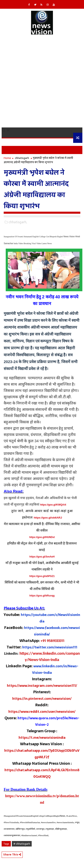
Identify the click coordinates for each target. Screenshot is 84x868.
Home (7, 158)
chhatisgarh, (18, 222)
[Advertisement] (42, 84)
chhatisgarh (22, 158)
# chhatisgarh (22, 844)
